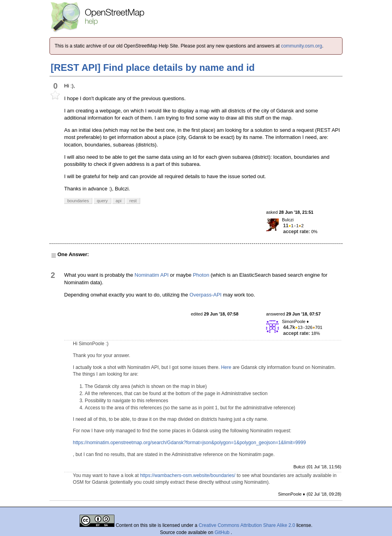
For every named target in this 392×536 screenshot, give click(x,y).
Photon (201, 275)
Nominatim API (152, 275)
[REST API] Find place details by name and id (153, 67)
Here (226, 367)
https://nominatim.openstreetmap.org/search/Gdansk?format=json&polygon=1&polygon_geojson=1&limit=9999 (189, 443)
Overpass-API (206, 295)
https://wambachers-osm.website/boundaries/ (188, 475)
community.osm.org (302, 46)
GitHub (223, 532)
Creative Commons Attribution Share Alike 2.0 (247, 525)
